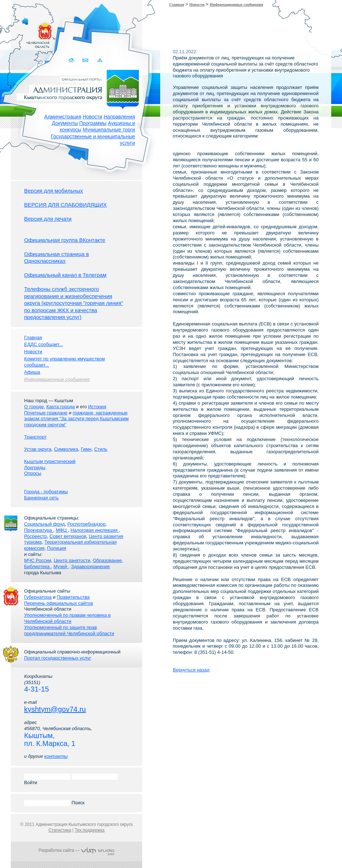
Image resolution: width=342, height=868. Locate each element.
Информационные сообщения (237, 4)
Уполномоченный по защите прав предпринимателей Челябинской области (69, 630)
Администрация (63, 117)
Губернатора (38, 597)
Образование (107, 560)
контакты (56, 756)
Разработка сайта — (76, 850)
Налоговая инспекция (95, 530)
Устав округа (38, 449)
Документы (65, 123)
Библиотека (37, 566)
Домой (72, 60)
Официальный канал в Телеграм (65, 275)
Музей (61, 566)
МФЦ (62, 530)
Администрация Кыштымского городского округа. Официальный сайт (80, 88)
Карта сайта (100, 60)
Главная (177, 4)
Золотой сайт (19, 32)
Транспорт (35, 437)
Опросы (33, 473)
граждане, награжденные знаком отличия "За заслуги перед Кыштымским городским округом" (76, 419)
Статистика (60, 830)
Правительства (73, 597)
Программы (93, 123)
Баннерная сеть (41, 498)
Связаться (86, 60)
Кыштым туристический (50, 461)
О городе (34, 407)
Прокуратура (39, 530)
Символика (66, 449)
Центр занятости (72, 560)
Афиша (32, 372)
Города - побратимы (46, 492)
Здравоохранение (90, 566)
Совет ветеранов (68, 536)
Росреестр (35, 536)
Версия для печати (48, 219)
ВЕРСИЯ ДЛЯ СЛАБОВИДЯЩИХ (66, 205)
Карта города (61, 407)
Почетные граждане (46, 413)
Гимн (86, 449)
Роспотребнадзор (86, 524)
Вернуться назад (191, 670)
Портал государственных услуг (58, 658)
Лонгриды (35, 467)
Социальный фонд (44, 524)
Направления (119, 117)
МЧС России (38, 560)
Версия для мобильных (53, 191)
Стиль (101, 449)
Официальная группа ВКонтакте (65, 240)
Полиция (57, 548)
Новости (93, 117)
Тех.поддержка (89, 830)
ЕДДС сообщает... (44, 344)
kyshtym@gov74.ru (55, 709)
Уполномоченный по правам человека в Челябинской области (67, 618)
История (97, 407)
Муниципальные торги (109, 130)
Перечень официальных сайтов (58, 603)
